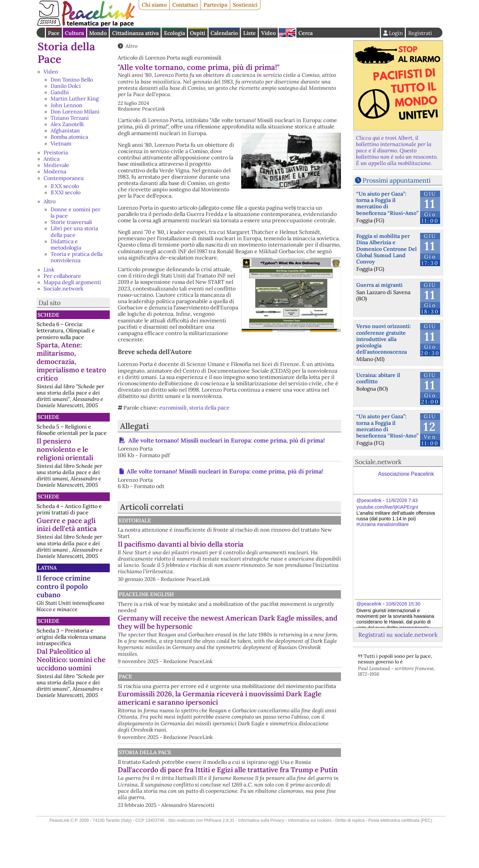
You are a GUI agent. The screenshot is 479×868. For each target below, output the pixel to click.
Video (268, 33)
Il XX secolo (65, 186)
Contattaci (185, 5)
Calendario (224, 33)
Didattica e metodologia (66, 244)
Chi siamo (154, 5)
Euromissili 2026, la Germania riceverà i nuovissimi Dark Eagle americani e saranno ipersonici (257, 723)
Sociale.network (64, 288)
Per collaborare (62, 276)
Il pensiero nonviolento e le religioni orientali (65, 449)
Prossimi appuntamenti (397, 180)
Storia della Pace (66, 53)
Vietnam (61, 143)
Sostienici (245, 5)
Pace (54, 33)
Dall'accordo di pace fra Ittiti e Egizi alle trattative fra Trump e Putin (251, 810)
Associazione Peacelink (406, 474)
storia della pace (209, 408)
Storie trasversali (71, 222)
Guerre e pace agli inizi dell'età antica (67, 525)
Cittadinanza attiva (135, 33)
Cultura (74, 33)
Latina (47, 568)
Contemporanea (64, 178)
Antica (52, 159)
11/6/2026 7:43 (402, 500)
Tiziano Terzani (70, 118)
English (287, 33)
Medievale (56, 165)
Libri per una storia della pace (74, 231)
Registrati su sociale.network (398, 635)
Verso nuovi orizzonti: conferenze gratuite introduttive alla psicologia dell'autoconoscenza (384, 339)
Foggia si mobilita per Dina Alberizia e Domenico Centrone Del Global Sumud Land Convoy (387, 249)
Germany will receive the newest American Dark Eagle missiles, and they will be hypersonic (257, 633)
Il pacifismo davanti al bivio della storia (250, 544)
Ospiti (198, 33)
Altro (50, 201)
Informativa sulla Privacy (261, 864)
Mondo (98, 33)
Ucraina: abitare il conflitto (378, 378)
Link (49, 269)
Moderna (55, 171)
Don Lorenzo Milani (75, 111)
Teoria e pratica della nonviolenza (77, 257)
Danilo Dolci (66, 86)
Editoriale (203, 520)
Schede (48, 315)
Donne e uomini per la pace (76, 212)
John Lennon (67, 105)
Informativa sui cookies (310, 864)
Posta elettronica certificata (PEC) (400, 864)
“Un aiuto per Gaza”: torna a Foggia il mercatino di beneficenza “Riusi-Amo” (387, 203)
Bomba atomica (69, 137)
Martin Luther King (75, 98)
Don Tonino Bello (72, 80)
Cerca (306, 33)
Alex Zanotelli (67, 124)
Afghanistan (65, 130)
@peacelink (369, 500)
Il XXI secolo (66, 192)
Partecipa (215, 5)
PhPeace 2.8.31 (219, 864)
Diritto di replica (350, 864)
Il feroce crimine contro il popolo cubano (64, 586)
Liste (249, 33)
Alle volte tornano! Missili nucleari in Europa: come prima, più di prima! (226, 440)
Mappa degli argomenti (72, 282)
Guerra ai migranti (379, 285)
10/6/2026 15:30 (403, 604)
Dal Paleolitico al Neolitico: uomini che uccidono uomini (71, 660)
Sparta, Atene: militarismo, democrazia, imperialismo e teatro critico (71, 361)
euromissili (173, 408)
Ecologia (174, 33)
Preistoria (56, 152)
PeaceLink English (215, 601)
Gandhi (60, 92)
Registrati (420, 33)
